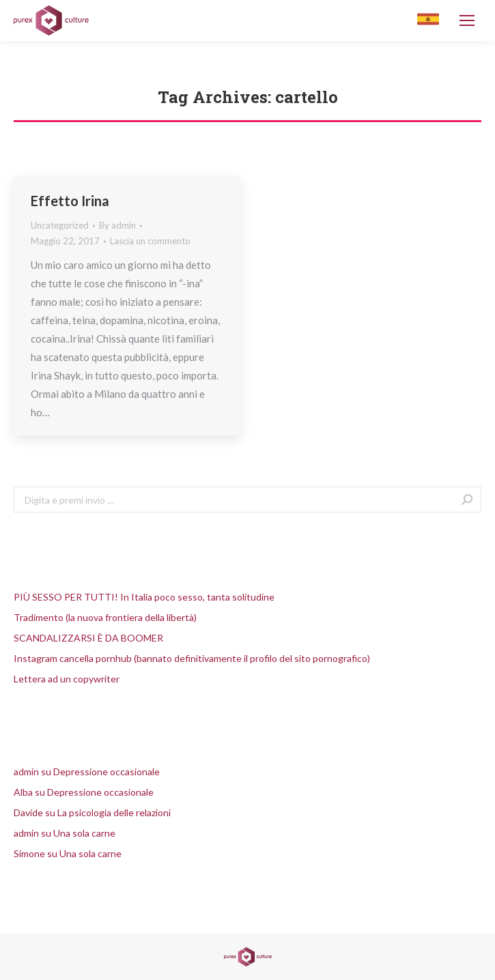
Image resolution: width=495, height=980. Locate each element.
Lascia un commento (150, 241)
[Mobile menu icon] (467, 20)
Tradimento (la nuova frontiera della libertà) (105, 617)
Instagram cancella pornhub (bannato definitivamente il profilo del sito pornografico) (192, 658)
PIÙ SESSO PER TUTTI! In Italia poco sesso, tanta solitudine (144, 597)
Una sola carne (84, 833)
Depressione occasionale (107, 772)
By (117, 225)
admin (26, 772)
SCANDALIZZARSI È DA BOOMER (88, 638)
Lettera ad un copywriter (67, 679)
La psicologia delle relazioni (114, 812)
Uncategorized (60, 225)
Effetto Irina (70, 201)
